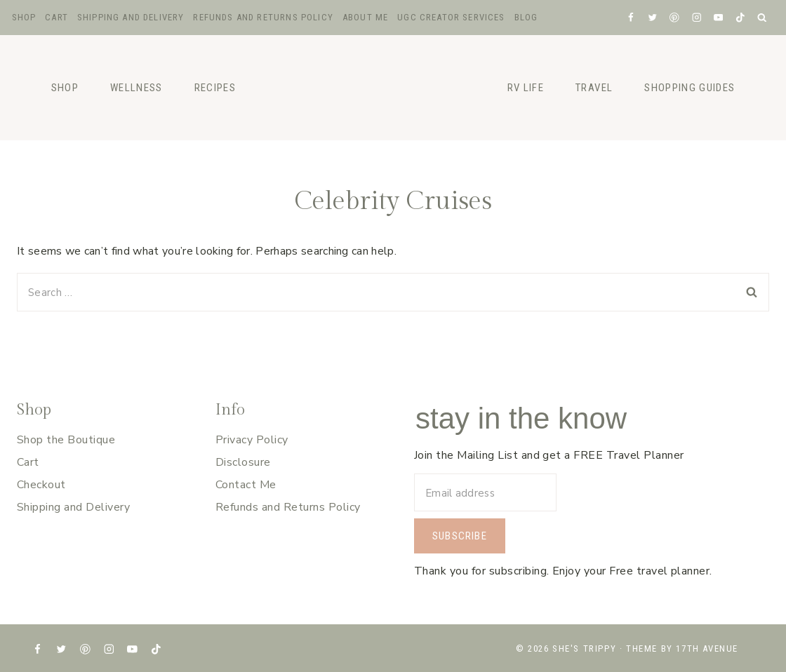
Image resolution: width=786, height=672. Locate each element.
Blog (526, 17)
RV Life (526, 88)
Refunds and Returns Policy (263, 17)
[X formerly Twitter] (652, 17)
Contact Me (246, 485)
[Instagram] (697, 17)
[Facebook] (631, 17)
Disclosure (243, 462)
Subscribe (460, 536)
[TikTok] (740, 17)
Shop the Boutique (66, 440)
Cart (56, 17)
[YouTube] (718, 17)
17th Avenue (707, 649)
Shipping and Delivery (131, 17)
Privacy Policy (252, 440)
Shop (24, 17)
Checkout (41, 485)
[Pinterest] (675, 17)
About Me (365, 17)
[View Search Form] (762, 18)
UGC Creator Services (451, 17)
